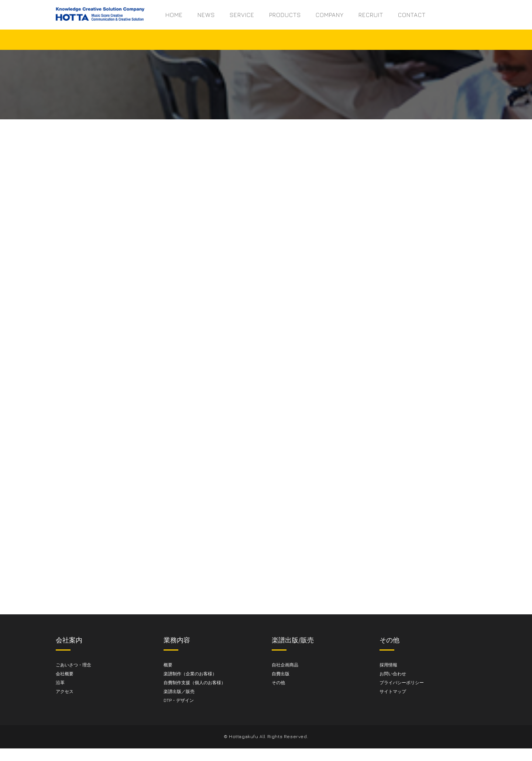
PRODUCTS (285, 15)
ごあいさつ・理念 (73, 665)
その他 (278, 682)
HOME (174, 15)
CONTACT (412, 15)
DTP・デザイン (179, 700)
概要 (168, 665)
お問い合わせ (393, 674)
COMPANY (330, 15)
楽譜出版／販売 (179, 691)
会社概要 (65, 674)
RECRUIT (371, 15)
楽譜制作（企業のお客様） (190, 674)
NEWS (206, 15)
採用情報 (388, 665)
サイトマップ (393, 691)
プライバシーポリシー (402, 682)
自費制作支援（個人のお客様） (195, 682)
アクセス (65, 691)
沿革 (60, 682)
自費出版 (281, 674)
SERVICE (242, 15)
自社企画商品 (285, 665)
